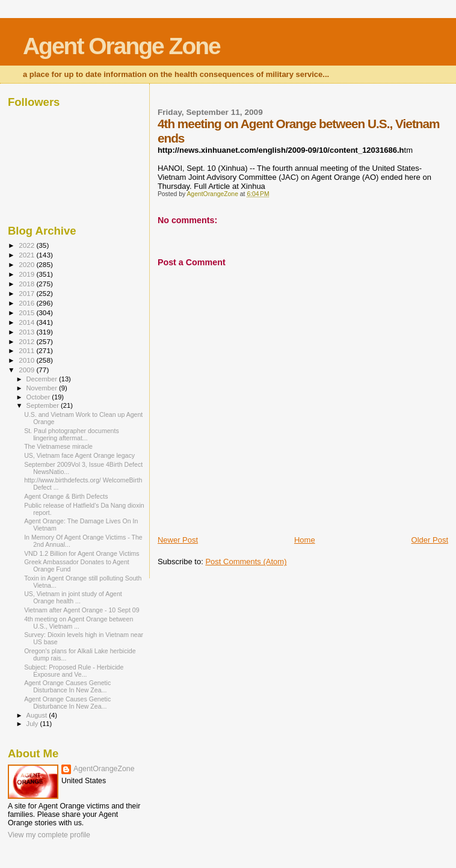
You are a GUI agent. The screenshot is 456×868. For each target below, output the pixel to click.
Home (305, 540)
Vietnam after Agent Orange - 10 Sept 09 (82, 610)
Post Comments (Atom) (246, 562)
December (43, 379)
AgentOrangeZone (104, 769)
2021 (27, 255)
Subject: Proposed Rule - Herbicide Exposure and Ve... (74, 671)
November (43, 388)
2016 (27, 303)
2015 (27, 312)
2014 (27, 322)
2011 (27, 350)
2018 (27, 284)
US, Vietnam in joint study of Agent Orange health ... (73, 597)
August (38, 715)
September (44, 405)
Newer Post (178, 540)
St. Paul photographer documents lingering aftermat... (72, 434)
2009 (27, 370)
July (33, 724)
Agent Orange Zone (122, 46)
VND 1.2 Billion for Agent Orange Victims (82, 553)
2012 (27, 341)
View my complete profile (49, 835)
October (39, 397)
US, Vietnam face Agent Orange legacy (79, 455)
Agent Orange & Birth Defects (66, 496)
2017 (27, 293)
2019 (27, 274)
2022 (27, 245)
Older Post (430, 540)
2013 (27, 332)
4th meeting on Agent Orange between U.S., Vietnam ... (79, 623)
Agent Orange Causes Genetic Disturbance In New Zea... (67, 686)
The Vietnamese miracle (58, 446)
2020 (27, 264)
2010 (27, 360)
